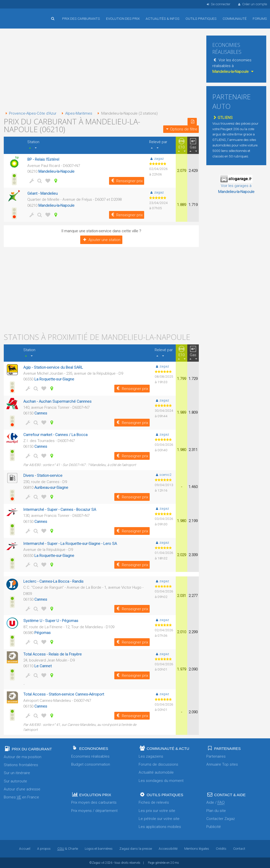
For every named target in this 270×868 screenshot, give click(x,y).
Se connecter (218, 4)
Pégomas (42, 633)
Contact (239, 848)
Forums (260, 19)
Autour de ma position (23, 757)
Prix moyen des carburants (94, 802)
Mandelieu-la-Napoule (57, 171)
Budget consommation (91, 764)
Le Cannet (43, 666)
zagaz (156, 158)
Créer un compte (252, 4)
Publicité (214, 827)
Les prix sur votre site (157, 811)
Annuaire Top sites (222, 764)
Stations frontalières (21, 765)
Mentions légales (197, 848)
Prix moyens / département (94, 811)
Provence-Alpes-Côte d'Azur (30, 113)
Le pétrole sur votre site (159, 819)
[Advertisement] (101, 70)
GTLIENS (222, 118)
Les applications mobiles (160, 827)
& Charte (68, 848)
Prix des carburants (81, 19)
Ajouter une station (101, 240)
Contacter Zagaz (221, 819)
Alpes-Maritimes (77, 113)
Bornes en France (21, 797)
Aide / (215, 803)
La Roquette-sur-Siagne (54, 379)
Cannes (41, 413)
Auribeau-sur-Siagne (51, 488)
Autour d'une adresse (22, 789)
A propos (44, 848)
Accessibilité (168, 848)
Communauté (235, 19)
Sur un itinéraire (17, 773)
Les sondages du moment (161, 781)
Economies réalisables (90, 756)
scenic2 (163, 475)
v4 (103, 863)
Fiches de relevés (154, 802)
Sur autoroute (15, 781)
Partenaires (216, 756)
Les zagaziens (151, 756)
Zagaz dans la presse (136, 848)
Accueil (20, 15)
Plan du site (216, 811)
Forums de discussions (158, 764)
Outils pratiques (201, 19)
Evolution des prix (123, 19)
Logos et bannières (99, 848)
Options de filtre (181, 129)
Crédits (221, 848)
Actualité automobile (156, 772)
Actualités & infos (163, 19)
